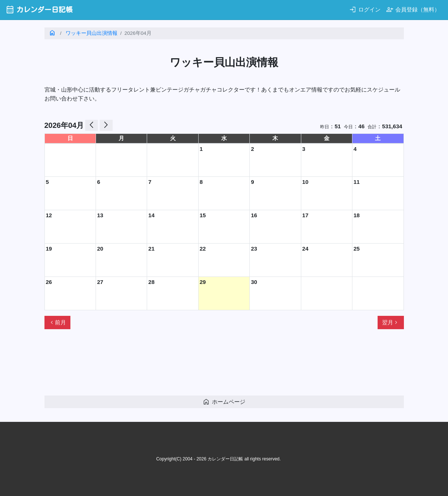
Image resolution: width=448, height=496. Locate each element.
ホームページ (224, 402)
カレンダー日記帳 (39, 9)
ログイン (365, 9)
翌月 (391, 323)
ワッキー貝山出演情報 (92, 33)
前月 (57, 323)
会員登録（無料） (413, 9)
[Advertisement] (179, 366)
